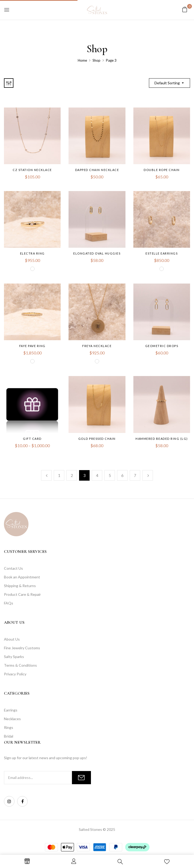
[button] (185, 9)
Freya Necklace (97, 346)
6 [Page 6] (122, 475)
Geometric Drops (162, 346)
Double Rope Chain (162, 170)
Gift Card (32, 439)
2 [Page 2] (72, 475)
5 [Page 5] (110, 475)
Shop (96, 60)
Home (82, 60)
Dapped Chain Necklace (97, 170)
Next (148, 475)
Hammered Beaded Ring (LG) (162, 439)
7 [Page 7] (135, 475)
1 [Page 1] (59, 475)
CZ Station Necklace (32, 170)
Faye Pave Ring (32, 346)
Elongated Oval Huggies (97, 253)
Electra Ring (32, 253)
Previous (46, 475)
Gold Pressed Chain (97, 439)
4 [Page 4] (97, 475)
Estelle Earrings (162, 253)
